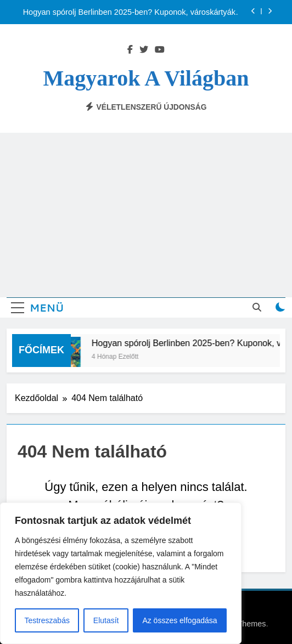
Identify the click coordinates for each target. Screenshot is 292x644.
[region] (121, 573)
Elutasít (106, 620)
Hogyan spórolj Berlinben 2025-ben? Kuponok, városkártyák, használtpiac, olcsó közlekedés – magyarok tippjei (130, 12)
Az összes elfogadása (179, 620)
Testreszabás (47, 620)
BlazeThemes (242, 624)
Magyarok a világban (146, 78)
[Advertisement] (146, 215)
